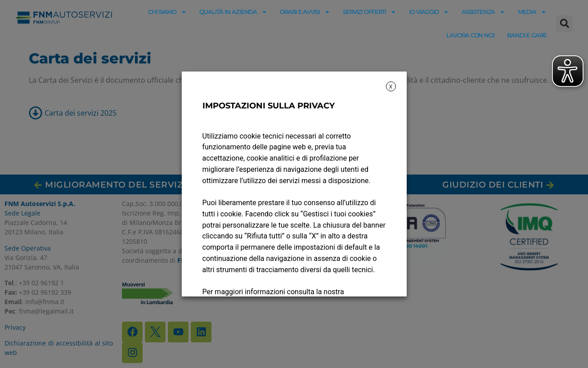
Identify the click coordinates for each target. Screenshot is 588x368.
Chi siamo (167, 12)
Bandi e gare (527, 35)
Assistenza (483, 12)
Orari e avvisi (305, 12)
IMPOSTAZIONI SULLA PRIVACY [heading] (269, 106)
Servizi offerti (370, 12)
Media (532, 12)
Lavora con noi (470, 35)
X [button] (391, 87)
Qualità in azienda (233, 12)
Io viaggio (429, 12)
